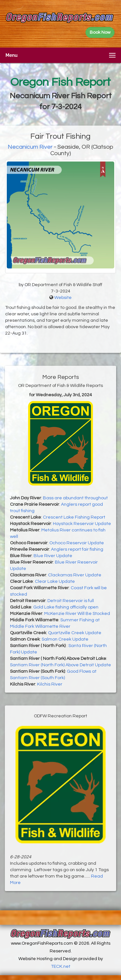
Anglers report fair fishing (77, 549)
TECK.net (61, 967)
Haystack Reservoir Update (82, 524)
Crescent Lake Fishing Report (74, 517)
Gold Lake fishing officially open (66, 607)
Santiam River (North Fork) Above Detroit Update (60, 665)
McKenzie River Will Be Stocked (77, 614)
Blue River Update (53, 556)
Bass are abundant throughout (75, 498)
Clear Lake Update (55, 582)
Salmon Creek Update (65, 639)
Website (63, 298)
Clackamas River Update (75, 575)
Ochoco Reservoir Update (77, 543)
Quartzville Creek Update (75, 633)
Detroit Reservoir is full (71, 601)
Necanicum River (30, 147)
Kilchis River (50, 684)
